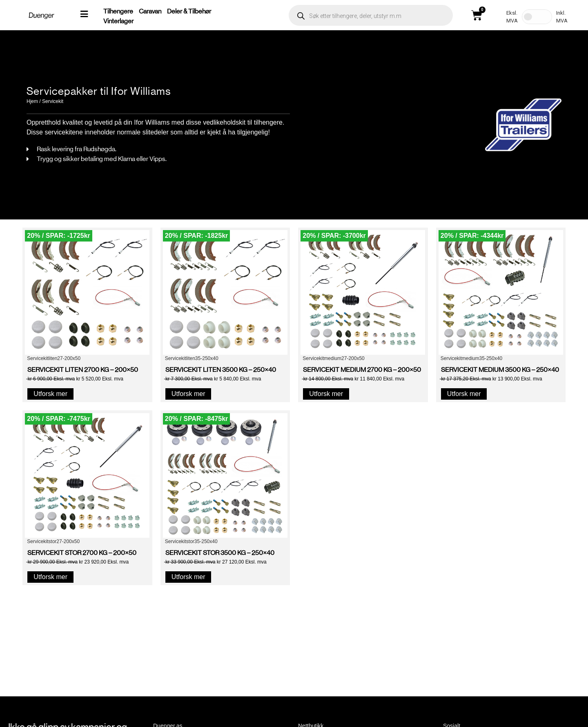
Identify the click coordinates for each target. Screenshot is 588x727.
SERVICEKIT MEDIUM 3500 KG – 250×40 (500, 370)
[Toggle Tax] (537, 17)
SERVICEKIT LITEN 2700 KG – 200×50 (83, 370)
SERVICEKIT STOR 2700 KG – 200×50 (82, 553)
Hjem (32, 101)
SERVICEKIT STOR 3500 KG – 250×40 (220, 553)
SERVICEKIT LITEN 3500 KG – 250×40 (221, 370)
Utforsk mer (50, 394)
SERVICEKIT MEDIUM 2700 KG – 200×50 (362, 370)
